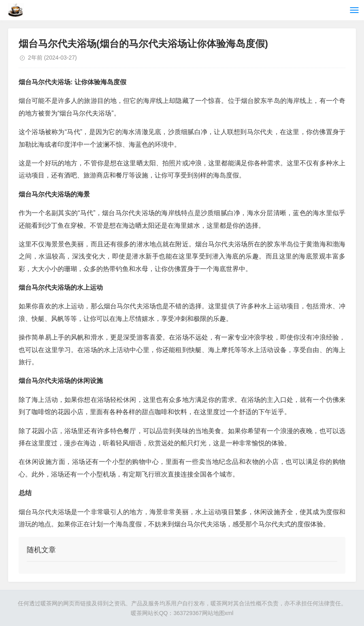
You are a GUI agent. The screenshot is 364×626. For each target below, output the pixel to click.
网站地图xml (218, 613)
